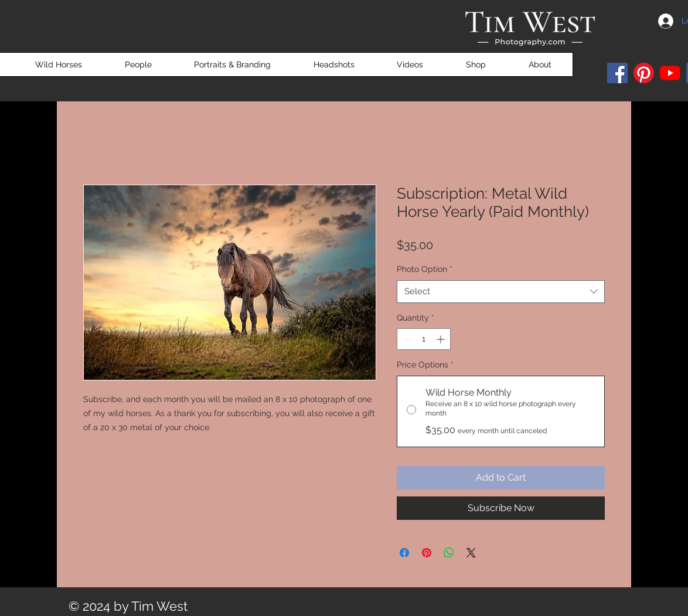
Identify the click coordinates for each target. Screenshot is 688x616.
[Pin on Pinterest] (427, 553)
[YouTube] (670, 73)
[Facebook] (617, 73)
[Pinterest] (644, 73)
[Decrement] (406, 339)
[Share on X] (471, 553)
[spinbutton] (424, 339)
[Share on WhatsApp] (449, 553)
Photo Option (425, 269)
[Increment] (442, 339)
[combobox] (501, 292)
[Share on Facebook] (404, 553)
